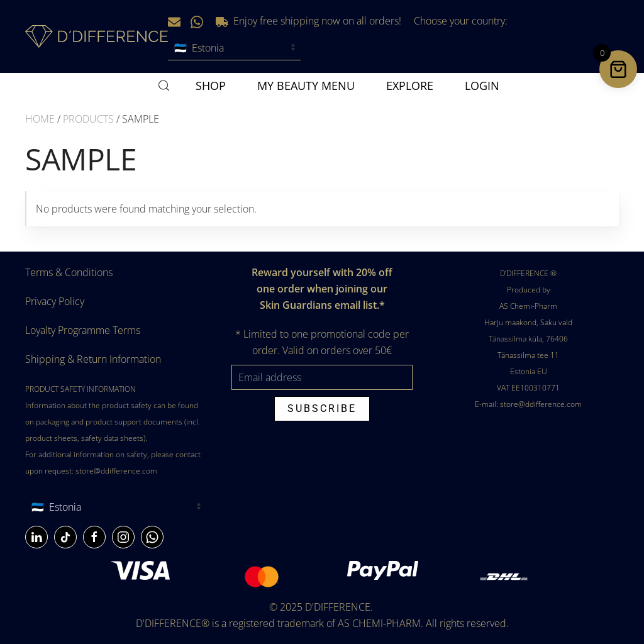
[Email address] (322, 377)
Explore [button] (410, 86)
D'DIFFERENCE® (173, 623)
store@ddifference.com (116, 471)
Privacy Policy (55, 301)
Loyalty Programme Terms (83, 330)
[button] (164, 86)
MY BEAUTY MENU (306, 86)
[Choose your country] (234, 48)
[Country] (116, 507)
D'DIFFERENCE (338, 607)
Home (40, 119)
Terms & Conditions (69, 272)
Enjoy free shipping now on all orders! (308, 21)
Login (482, 86)
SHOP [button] (211, 86)
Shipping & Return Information (93, 359)
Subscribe (322, 408)
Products (88, 119)
